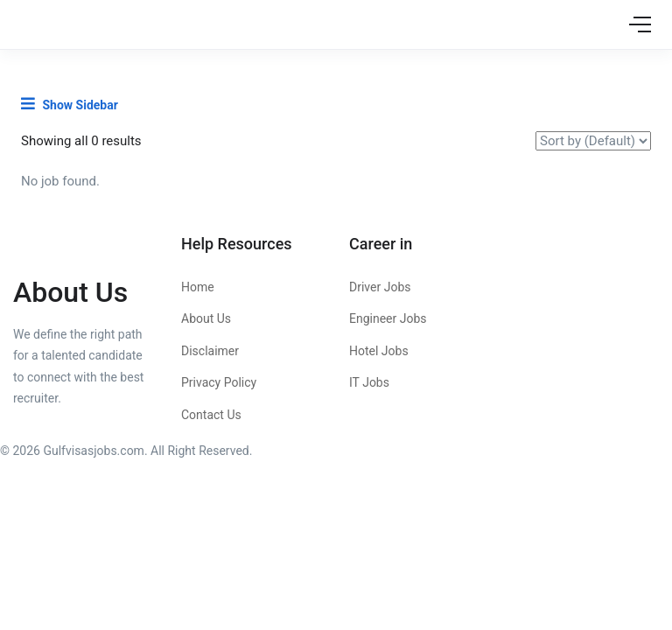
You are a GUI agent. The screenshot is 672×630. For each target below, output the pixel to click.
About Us (206, 318)
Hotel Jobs (379, 351)
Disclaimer (210, 351)
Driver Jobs (380, 287)
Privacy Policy (219, 382)
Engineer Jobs (388, 318)
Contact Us (211, 415)
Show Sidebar (70, 104)
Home (198, 287)
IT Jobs (369, 382)
